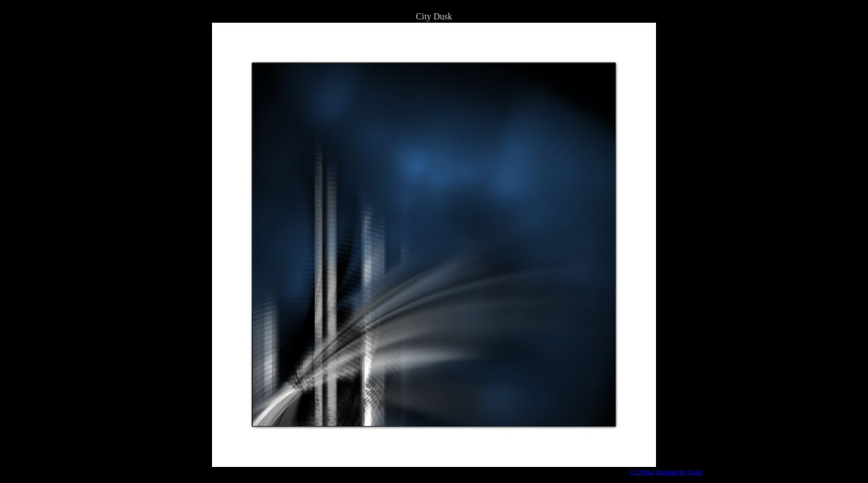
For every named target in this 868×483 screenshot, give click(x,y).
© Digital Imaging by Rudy (666, 472)
